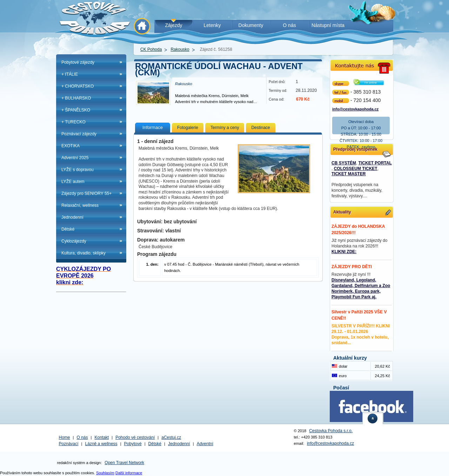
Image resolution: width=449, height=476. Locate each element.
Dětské (68, 229)
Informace (153, 127)
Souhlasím (105, 473)
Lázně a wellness (101, 444)
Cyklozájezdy (74, 241)
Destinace (260, 128)
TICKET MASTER (349, 174)
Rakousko (180, 49)
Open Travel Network (124, 463)
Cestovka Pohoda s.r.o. (331, 431)
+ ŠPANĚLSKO (76, 110)
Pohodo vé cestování (135, 437)
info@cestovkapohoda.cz (355, 108)
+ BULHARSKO (76, 98)
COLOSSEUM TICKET (356, 169)
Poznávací (69, 444)
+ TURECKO (73, 122)
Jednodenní (72, 217)
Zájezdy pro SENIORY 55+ (86, 193)
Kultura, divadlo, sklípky (83, 253)
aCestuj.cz (171, 437)
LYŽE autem (73, 182)
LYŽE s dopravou (78, 170)
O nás (82, 437)
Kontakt (102, 437)
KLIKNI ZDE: (344, 252)
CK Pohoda (151, 49)
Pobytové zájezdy (78, 62)
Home (65, 437)
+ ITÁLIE (70, 74)
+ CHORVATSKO (78, 86)
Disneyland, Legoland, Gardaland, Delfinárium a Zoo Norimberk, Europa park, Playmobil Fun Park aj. (361, 288)
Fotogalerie (188, 128)
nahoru (373, 418)
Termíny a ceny (225, 128)
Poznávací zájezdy (79, 134)
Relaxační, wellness (80, 205)
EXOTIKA (71, 146)
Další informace (129, 473)
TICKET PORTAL (375, 163)
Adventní (205, 444)
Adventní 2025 (75, 158)
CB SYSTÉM (344, 163)
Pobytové (133, 444)
